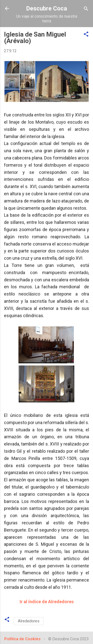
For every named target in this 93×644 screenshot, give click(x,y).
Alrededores (29, 621)
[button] (86, 34)
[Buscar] (86, 9)
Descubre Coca (46, 8)
